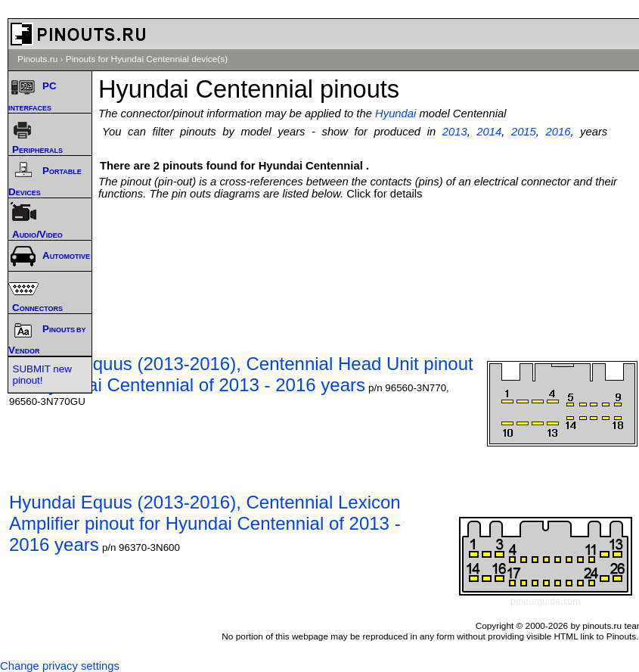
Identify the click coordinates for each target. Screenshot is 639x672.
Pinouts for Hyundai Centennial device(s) (147, 59)
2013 (455, 132)
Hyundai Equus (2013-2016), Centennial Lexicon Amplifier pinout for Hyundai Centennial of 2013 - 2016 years (205, 523)
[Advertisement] (373, 230)
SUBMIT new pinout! (42, 375)
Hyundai (395, 114)
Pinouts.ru (37, 59)
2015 (524, 132)
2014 (489, 132)
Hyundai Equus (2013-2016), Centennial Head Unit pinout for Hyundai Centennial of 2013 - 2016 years (241, 374)
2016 (558, 132)
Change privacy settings (60, 666)
